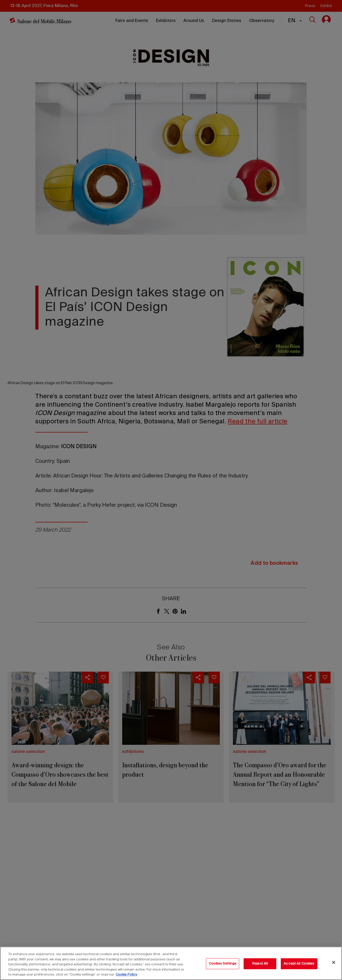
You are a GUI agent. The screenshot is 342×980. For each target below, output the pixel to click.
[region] (171, 963)
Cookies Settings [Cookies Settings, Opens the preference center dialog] (223, 964)
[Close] (334, 962)
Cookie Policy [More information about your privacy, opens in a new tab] (126, 975)
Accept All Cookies (299, 964)
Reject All (260, 964)
